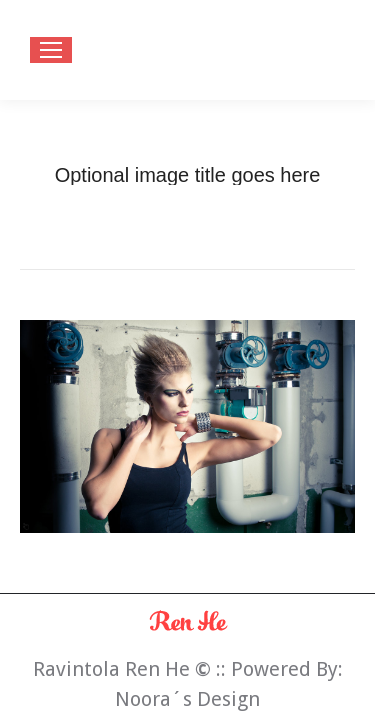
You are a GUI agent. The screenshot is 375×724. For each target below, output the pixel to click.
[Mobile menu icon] (51, 50)
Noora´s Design (187, 699)
